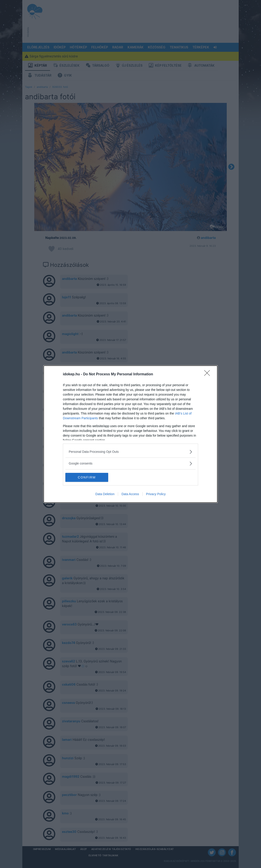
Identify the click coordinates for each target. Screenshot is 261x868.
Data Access (130, 494)
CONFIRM (87, 477)
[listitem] (130, 452)
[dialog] (130, 434)
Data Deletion (105, 494)
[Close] (208, 374)
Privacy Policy (156, 494)
